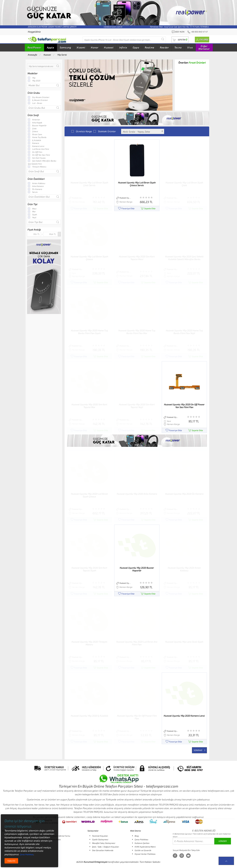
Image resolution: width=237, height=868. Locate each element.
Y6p (32, 78)
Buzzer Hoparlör (37, 125)
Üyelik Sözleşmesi (100, 839)
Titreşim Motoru (37, 167)
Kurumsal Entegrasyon (96, 862)
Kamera (33, 143)
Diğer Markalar (204, 47)
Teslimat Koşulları (100, 836)
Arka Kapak (35, 123)
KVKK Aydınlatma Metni (145, 847)
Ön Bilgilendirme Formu (60, 836)
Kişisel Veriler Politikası (145, 854)
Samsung (65, 47)
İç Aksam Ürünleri (38, 100)
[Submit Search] (163, 39)
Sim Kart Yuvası (37, 158)
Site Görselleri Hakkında (103, 850)
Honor (95, 47)
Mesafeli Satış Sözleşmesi (104, 843)
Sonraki (200, 750)
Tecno (178, 47)
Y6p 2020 (34, 81)
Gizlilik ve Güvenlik (143, 850)
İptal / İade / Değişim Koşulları (106, 847)
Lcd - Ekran (35, 103)
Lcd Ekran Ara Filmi (38, 149)
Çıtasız (33, 131)
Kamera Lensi (36, 146)
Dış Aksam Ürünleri (39, 97)
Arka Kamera (36, 186)
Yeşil (32, 217)
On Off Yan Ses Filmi (39, 155)
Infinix (123, 47)
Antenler (34, 120)
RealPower (34, 47)
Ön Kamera (35, 189)
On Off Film (35, 152)
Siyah (32, 215)
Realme (150, 47)
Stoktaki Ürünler (105, 131)
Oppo (136, 47)
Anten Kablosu (37, 183)
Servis (33, 192)
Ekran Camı (35, 134)
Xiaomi (81, 47)
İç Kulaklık (34, 140)
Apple (50, 47)
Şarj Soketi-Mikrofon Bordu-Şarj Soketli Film (42, 162)
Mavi (32, 209)
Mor (32, 211)
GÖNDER (223, 841)
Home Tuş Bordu (37, 137)
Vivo (190, 47)
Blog (137, 836)
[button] (180, 40)
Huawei (109, 47)
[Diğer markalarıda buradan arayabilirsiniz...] (124, 40)
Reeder (164, 47)
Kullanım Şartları (142, 843)
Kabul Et (11, 861)
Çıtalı (32, 128)
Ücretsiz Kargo (82, 131)
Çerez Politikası (141, 839)
